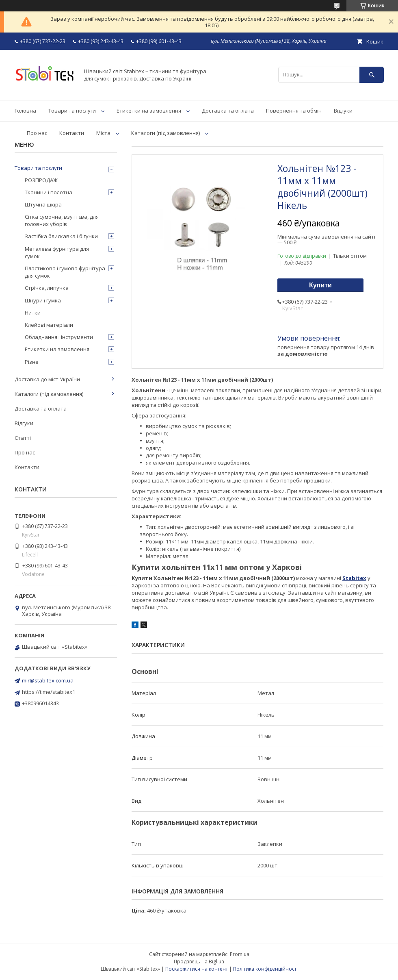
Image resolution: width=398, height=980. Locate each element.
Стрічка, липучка (47, 288)
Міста (103, 133)
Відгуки (343, 111)
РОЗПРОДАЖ (41, 180)
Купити (320, 285)
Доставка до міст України (47, 379)
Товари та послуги (72, 111)
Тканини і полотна (49, 192)
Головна (25, 111)
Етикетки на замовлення (149, 111)
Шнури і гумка (43, 300)
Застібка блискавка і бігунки (61, 236)
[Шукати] (372, 75)
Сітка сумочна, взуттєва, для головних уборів (62, 220)
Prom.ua (240, 954)
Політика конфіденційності (265, 969)
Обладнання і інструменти (59, 337)
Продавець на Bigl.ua (199, 962)
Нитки (33, 313)
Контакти (72, 133)
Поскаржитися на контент (197, 969)
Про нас (37, 133)
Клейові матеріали (49, 325)
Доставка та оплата (228, 111)
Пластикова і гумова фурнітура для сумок (65, 272)
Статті (23, 438)
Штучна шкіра (43, 204)
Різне (32, 362)
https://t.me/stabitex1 (49, 692)
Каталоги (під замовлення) (165, 133)
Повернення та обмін (294, 111)
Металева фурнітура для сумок (57, 252)
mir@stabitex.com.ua (48, 680)
